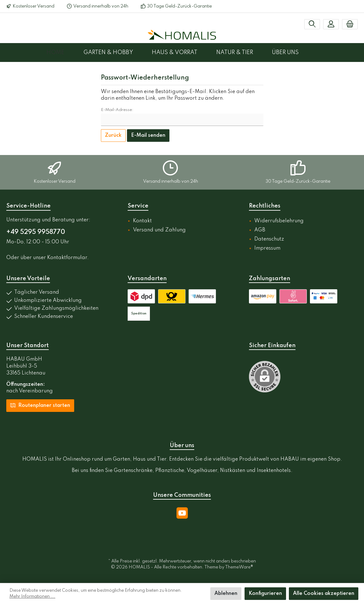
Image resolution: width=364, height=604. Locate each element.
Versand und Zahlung (159, 230)
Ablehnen (226, 594)
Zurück (113, 136)
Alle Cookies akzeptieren (324, 594)
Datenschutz (269, 239)
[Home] (65, 53)
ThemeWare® (239, 567)
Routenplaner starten (40, 405)
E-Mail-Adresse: (117, 110)
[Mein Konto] (331, 24)
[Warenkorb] (350, 24)
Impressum (267, 248)
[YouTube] (182, 513)
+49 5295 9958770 (36, 232)
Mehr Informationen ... (32, 596)
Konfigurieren (265, 594)
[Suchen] (312, 24)
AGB (260, 230)
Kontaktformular (67, 258)
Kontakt (142, 221)
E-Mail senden (148, 136)
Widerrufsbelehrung (279, 221)
